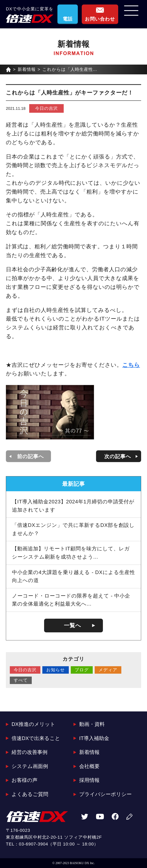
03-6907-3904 (33, 844)
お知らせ (56, 670)
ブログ (82, 670)
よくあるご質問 (30, 794)
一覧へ (73, 625)
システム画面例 (30, 766)
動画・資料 (92, 724)
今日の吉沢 (46, 108)
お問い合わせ (100, 19)
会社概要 (89, 766)
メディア (108, 670)
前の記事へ (30, 456)
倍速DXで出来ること (36, 738)
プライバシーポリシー (105, 794)
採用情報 (89, 780)
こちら (131, 365)
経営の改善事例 (29, 752)
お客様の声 (24, 780)
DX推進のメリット (33, 724)
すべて (21, 680)
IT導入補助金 (94, 738)
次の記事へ (118, 456)
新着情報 (27, 69)
